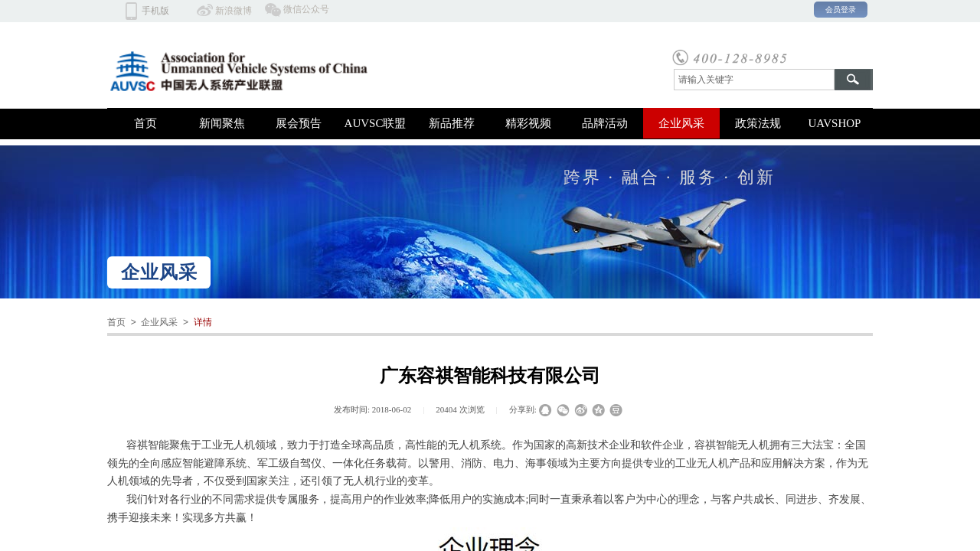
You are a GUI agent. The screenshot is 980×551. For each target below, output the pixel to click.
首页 (145, 123)
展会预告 (299, 123)
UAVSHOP (835, 123)
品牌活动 (605, 123)
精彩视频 (528, 123)
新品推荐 (452, 123)
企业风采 (681, 123)
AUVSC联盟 (376, 123)
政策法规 (758, 123)
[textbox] (754, 80)
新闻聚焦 (222, 123)
